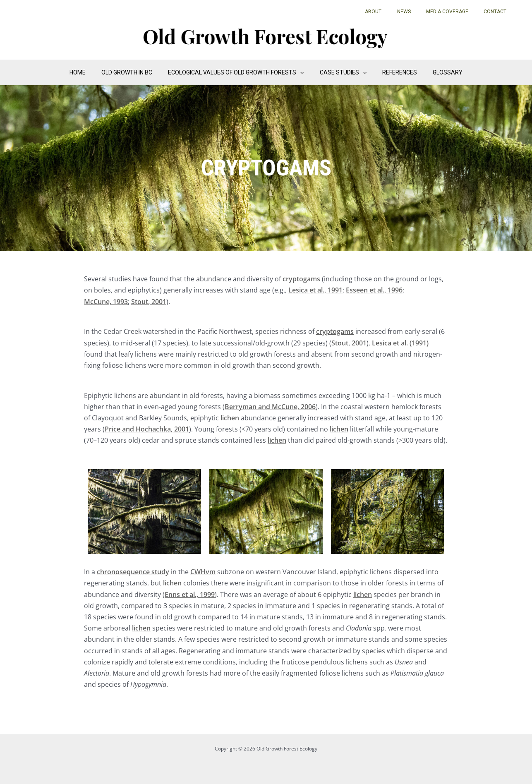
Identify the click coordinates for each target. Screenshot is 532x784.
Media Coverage (455, 12)
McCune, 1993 (106, 302)
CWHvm (203, 572)
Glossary (437, 72)
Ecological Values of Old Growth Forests (238, 72)
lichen (230, 418)
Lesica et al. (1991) (400, 343)
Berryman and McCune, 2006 (270, 407)
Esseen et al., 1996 (374, 290)
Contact (498, 12)
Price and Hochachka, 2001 (147, 429)
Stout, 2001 (149, 302)
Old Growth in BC (133, 72)
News (418, 12)
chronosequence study (133, 572)
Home (88, 72)
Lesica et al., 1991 (315, 290)
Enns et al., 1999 (190, 595)
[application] (302, 72)
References (393, 72)
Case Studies (341, 72)
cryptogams (301, 279)
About (393, 12)
